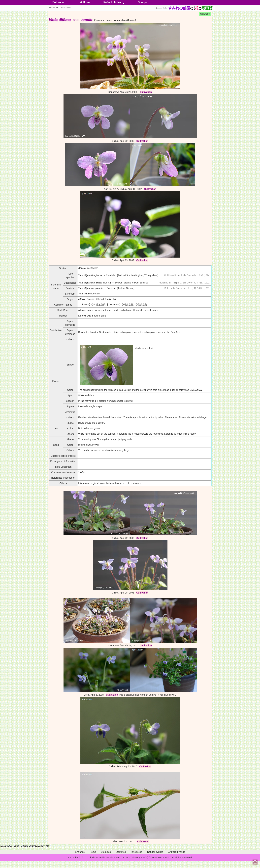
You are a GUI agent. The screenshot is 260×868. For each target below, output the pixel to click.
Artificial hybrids (177, 852)
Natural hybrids (155, 852)
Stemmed (121, 852)
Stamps (143, 2)
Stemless (106, 852)
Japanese (205, 14)
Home (85, 2)
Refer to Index (112, 2)
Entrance (58, 2)
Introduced (137, 852)
